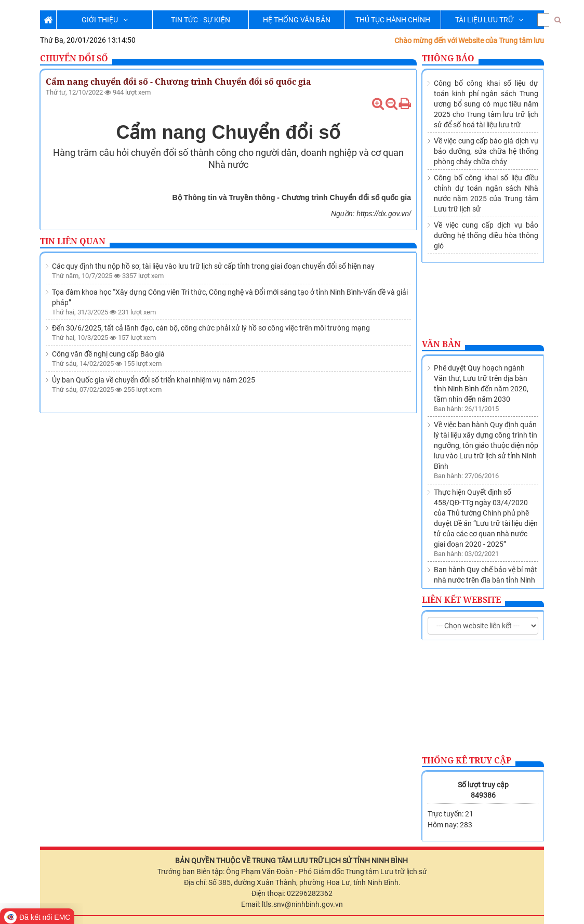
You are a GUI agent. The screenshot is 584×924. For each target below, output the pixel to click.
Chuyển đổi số (74, 58)
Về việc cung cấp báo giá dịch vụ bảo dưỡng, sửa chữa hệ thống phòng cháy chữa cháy (486, 151)
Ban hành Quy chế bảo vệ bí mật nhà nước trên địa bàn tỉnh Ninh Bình (486, 521)
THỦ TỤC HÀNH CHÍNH (393, 20)
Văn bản (441, 344)
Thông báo (448, 58)
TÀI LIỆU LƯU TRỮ (489, 20)
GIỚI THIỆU (105, 20)
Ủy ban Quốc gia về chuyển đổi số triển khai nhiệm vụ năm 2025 (154, 380)
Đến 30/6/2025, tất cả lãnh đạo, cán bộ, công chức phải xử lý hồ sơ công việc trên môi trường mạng (211, 328)
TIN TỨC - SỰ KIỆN (201, 20)
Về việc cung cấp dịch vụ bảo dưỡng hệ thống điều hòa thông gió (486, 235)
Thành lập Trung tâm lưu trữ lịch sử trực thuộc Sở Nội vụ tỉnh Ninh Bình (485, 567)
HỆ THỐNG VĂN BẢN (297, 20)
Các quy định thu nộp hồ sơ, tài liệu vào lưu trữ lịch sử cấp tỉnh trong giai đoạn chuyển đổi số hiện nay (213, 266)
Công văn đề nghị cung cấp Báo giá (108, 354)
